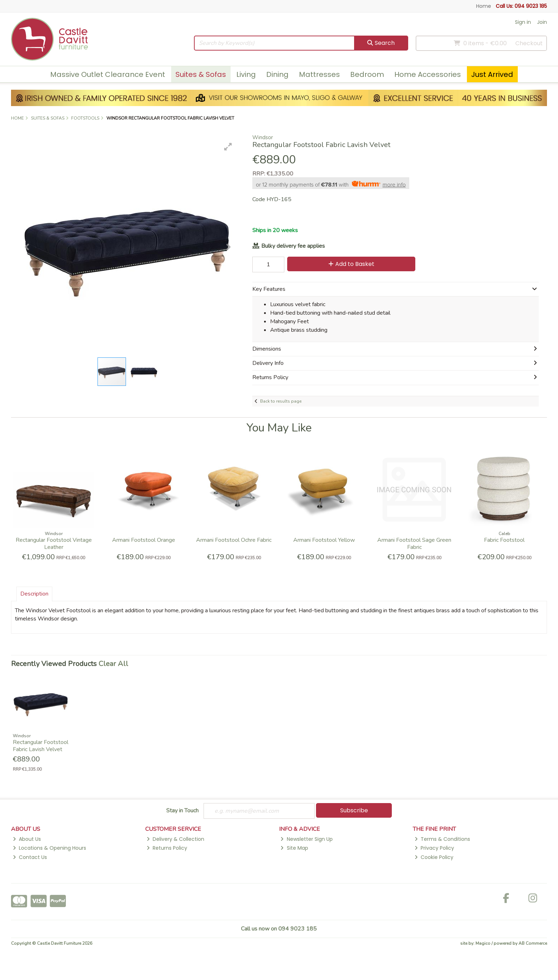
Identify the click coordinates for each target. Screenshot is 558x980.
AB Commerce (533, 943)
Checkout (529, 43)
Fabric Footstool (504, 540)
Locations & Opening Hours (49, 848)
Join (542, 22)
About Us (27, 839)
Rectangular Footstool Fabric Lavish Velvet (41, 746)
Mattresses (319, 74)
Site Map (294, 848)
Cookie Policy (434, 857)
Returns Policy (167, 848)
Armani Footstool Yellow (324, 540)
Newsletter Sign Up (306, 839)
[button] (228, 147)
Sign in (523, 22)
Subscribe (354, 810)
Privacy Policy (434, 848)
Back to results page (281, 401)
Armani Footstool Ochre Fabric (234, 540)
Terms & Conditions (442, 839)
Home (484, 6)
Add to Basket (351, 264)
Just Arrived (492, 74)
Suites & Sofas (201, 74)
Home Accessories (428, 74)
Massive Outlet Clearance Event (108, 74)
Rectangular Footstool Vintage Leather (54, 543)
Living (246, 74)
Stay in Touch (182, 811)
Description (34, 594)
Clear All (113, 664)
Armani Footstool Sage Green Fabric (414, 543)
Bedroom (367, 74)
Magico (483, 943)
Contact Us (30, 857)
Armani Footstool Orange (144, 540)
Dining (277, 74)
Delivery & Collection (175, 839)
